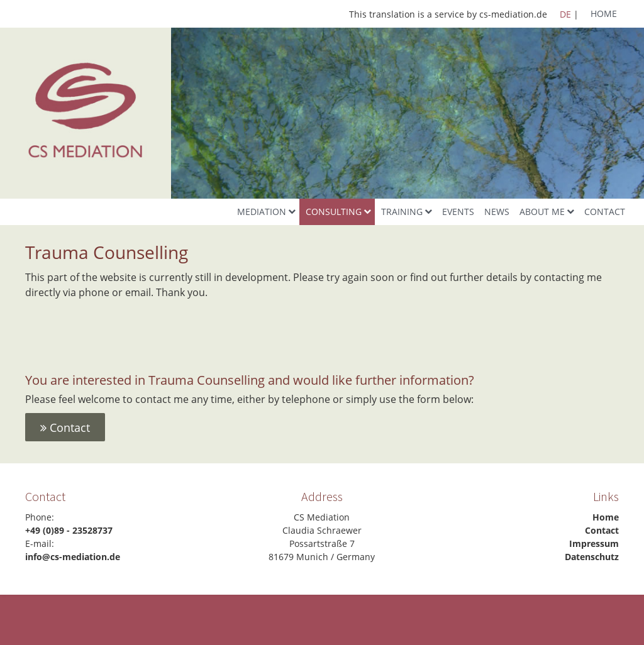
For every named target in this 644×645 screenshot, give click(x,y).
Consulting (334, 212)
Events (458, 212)
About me (542, 212)
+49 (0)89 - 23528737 (69, 530)
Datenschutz (592, 557)
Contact (605, 212)
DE (565, 14)
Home (604, 14)
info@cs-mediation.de (73, 557)
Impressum (594, 543)
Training (402, 212)
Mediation (262, 212)
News (497, 212)
